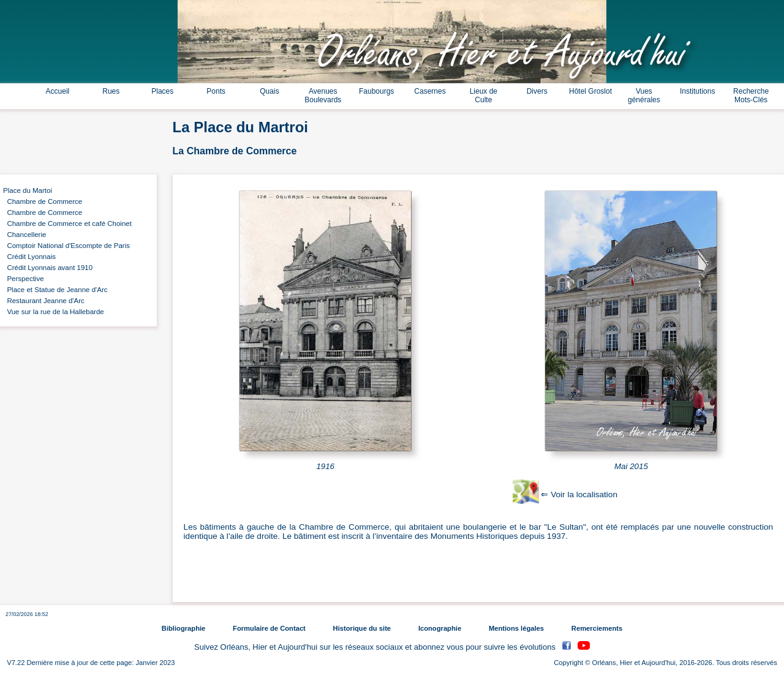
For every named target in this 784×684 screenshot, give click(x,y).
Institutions (697, 91)
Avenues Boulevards (323, 96)
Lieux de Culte (484, 96)
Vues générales (644, 96)
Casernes (430, 91)
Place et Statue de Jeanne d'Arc (55, 290)
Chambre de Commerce (43, 201)
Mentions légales (516, 628)
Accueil (58, 91)
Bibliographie (183, 628)
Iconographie (440, 628)
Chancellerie (24, 235)
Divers (537, 91)
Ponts (216, 91)
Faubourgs (376, 91)
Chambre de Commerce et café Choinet (67, 224)
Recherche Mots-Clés (751, 96)
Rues (111, 91)
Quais (269, 91)
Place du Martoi (28, 190)
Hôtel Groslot (590, 91)
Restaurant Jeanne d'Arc (44, 301)
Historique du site (362, 628)
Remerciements (597, 628)
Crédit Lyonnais (29, 257)
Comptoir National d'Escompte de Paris (66, 246)
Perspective (24, 279)
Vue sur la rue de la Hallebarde (54, 312)
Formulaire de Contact (269, 628)
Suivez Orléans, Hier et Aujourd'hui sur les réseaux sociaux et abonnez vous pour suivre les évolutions (376, 647)
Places (162, 91)
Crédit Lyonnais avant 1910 (48, 268)
